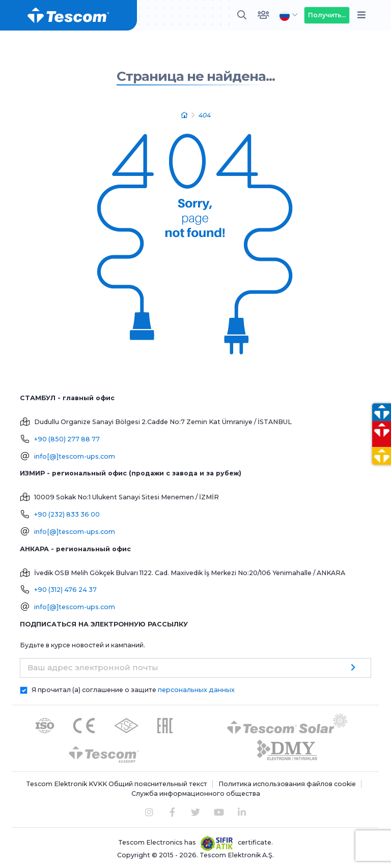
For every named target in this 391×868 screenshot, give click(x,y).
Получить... (327, 15)
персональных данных (196, 690)
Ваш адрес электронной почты (93, 667)
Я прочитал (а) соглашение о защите (133, 690)
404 (205, 115)
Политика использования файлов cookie (287, 784)
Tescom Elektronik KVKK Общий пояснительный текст (117, 784)
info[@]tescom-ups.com (75, 456)
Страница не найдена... (196, 76)
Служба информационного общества (196, 794)
